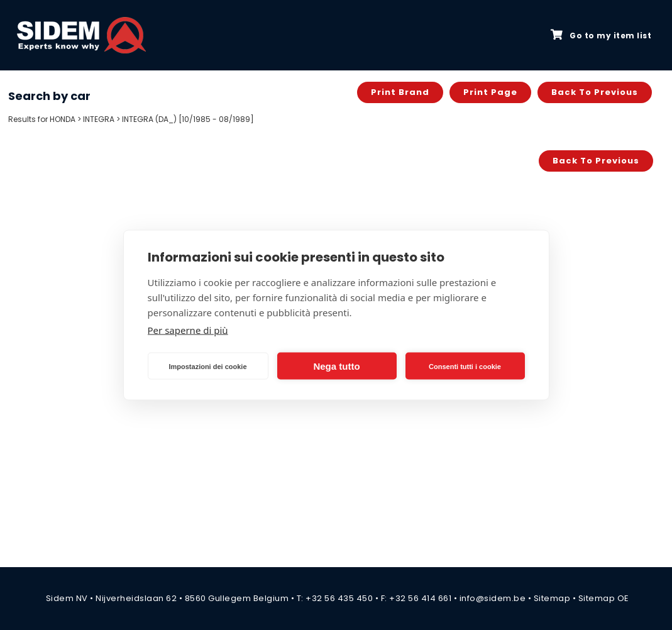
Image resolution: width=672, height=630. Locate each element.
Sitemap (552, 598)
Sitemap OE (604, 598)
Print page (490, 92)
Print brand (400, 92)
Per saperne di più (188, 330)
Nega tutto (336, 366)
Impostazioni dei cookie (207, 366)
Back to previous (595, 92)
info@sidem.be (493, 598)
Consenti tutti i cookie (465, 366)
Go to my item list (601, 35)
